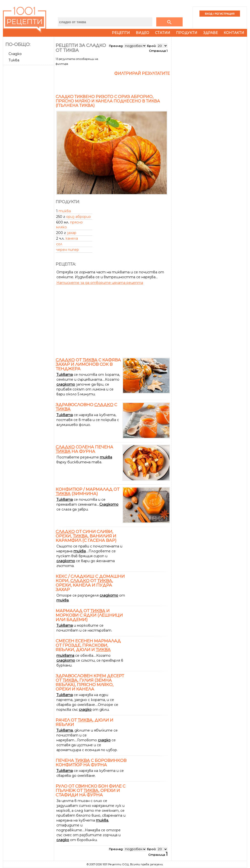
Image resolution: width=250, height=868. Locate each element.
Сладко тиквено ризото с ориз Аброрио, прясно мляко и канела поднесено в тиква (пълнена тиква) (108, 101)
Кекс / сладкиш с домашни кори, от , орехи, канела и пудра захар (90, 583)
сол (59, 244)
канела (72, 238)
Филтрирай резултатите (142, 73)
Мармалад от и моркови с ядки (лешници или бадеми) (89, 615)
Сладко (15, 54)
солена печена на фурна (84, 449)
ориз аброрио (78, 217)
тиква (65, 211)
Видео (142, 33)
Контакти (234, 33)
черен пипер (68, 250)
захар (72, 233)
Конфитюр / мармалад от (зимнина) (88, 491)
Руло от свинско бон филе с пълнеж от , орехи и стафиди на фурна (91, 790)
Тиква (14, 60)
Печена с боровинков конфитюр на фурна (91, 763)
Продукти (187, 33)
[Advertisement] (29, 140)
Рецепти (121, 33)
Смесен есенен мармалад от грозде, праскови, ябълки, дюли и (88, 645)
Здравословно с (86, 407)
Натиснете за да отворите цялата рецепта (100, 283)
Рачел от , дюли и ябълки (84, 722)
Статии (163, 33)
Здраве (210, 33)
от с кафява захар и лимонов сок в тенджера (88, 364)
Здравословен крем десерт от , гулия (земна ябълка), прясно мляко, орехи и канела (90, 682)
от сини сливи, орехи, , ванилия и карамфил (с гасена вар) (86, 536)
